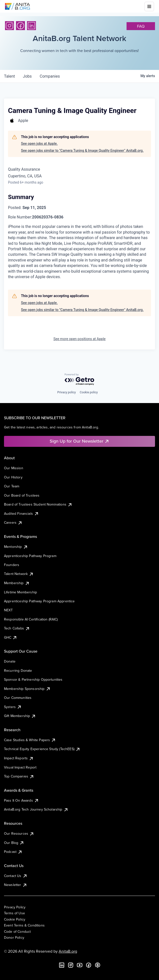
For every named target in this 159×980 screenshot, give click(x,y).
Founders (12, 565)
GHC (11, 637)
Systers (13, 707)
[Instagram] (9, 26)
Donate (10, 661)
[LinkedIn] (31, 26)
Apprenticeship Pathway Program (30, 556)
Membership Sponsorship (27, 689)
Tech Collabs (17, 628)
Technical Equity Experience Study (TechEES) (42, 749)
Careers (13, 522)
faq (141, 26)
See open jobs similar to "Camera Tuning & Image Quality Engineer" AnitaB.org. (82, 151)
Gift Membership (20, 716)
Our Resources (19, 833)
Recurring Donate (18, 671)
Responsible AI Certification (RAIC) (31, 619)
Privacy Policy (15, 907)
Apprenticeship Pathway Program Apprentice (39, 601)
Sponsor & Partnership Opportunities (33, 679)
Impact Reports (19, 758)
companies (50, 76)
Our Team (12, 486)
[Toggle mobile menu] (149, 6)
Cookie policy (89, 392)
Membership (17, 583)
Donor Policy (14, 937)
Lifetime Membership (20, 592)
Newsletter (16, 885)
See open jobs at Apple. (39, 144)
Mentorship (16, 547)
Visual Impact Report (20, 767)
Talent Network (19, 574)
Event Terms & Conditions (24, 925)
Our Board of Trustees (22, 495)
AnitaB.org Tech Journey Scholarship (36, 809)
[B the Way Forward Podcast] (98, 965)
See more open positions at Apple (79, 339)
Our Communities (18, 698)
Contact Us (16, 876)
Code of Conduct (17, 931)
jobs (27, 76)
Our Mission (14, 468)
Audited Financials (21, 514)
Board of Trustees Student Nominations (38, 504)
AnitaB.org (68, 951)
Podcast (13, 852)
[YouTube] (80, 965)
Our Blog (14, 843)
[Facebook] (20, 26)
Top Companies (19, 776)
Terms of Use (14, 913)
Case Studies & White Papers (30, 740)
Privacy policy (66, 392)
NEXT (8, 610)
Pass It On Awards (21, 800)
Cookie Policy (15, 919)
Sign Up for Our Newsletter (79, 441)
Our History (13, 477)
